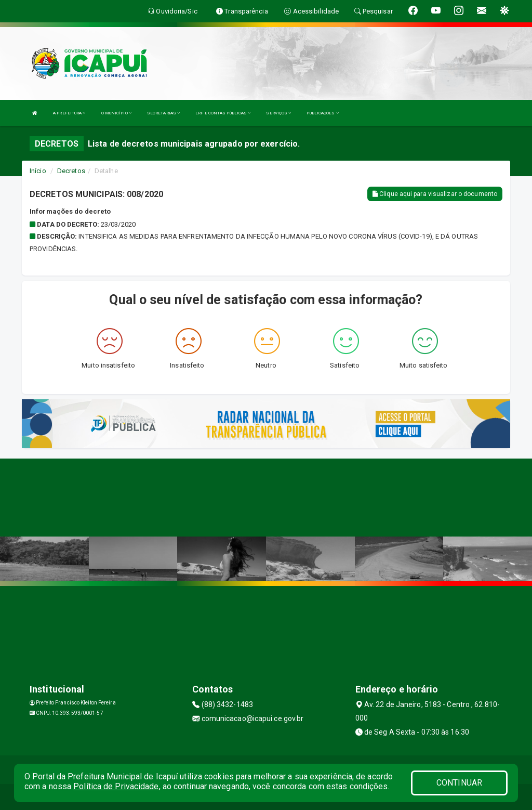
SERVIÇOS (278, 113)
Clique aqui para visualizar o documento (435, 194)
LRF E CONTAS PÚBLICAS (223, 113)
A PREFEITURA (69, 113)
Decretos (71, 171)
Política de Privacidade (116, 786)
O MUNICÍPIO (116, 113)
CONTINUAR (459, 783)
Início (38, 171)
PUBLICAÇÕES (322, 113)
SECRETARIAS (163, 113)
